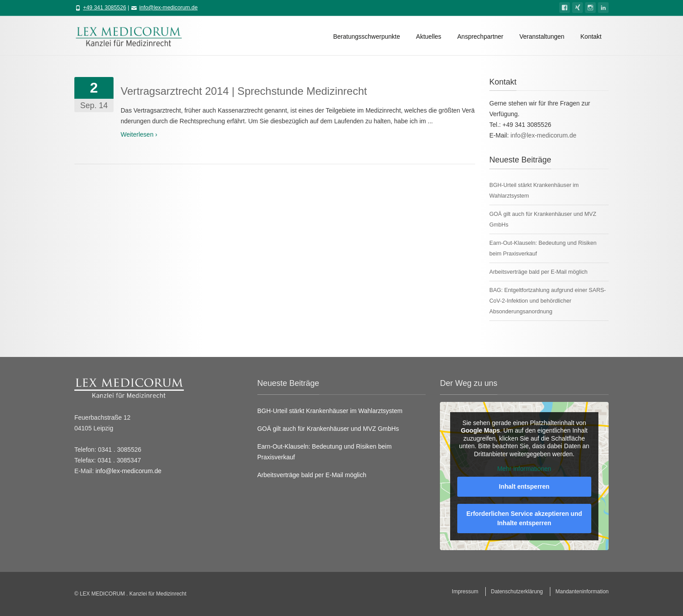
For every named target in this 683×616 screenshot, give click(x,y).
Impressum (465, 592)
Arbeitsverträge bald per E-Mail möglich (538, 272)
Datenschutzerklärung (517, 592)
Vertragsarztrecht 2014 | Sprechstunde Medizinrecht (244, 91)
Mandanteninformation (582, 592)
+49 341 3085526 (104, 8)
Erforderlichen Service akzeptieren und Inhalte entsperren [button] (524, 518)
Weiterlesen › (139, 134)
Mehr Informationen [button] (524, 469)
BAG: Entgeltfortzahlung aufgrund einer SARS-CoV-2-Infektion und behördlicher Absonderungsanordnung (548, 301)
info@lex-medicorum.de (169, 8)
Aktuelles (429, 36)
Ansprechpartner (480, 36)
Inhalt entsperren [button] (524, 486)
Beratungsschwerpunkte (366, 36)
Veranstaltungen (542, 36)
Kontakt (591, 36)
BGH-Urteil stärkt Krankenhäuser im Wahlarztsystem (330, 411)
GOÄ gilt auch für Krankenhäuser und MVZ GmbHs (328, 429)
